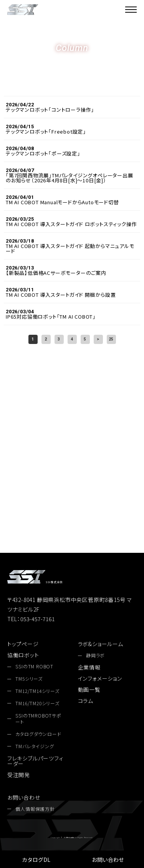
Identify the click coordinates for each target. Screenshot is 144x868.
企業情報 (89, 667)
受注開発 (19, 775)
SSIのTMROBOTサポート (38, 719)
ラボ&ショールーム (101, 644)
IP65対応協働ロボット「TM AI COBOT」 (51, 317)
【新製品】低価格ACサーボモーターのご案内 (56, 273)
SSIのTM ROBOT (34, 666)
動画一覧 (89, 689)
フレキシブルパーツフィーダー (35, 761)
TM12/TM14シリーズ (37, 691)
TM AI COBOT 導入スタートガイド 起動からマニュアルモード (70, 248)
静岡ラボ (95, 655)
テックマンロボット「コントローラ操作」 (50, 110)
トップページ (23, 644)
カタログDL (36, 860)
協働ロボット (23, 655)
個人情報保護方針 (35, 809)
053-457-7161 (72, 451)
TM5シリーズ (29, 679)
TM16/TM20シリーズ (37, 703)
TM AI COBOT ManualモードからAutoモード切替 (62, 202)
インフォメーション (100, 678)
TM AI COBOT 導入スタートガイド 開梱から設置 (61, 295)
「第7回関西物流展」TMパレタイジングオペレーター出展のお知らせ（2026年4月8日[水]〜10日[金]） (70, 178)
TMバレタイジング (35, 746)
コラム (86, 701)
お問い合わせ (108, 860)
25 (111, 339)
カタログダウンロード (72, 489)
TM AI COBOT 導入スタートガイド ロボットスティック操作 (71, 224)
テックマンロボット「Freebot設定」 (46, 131)
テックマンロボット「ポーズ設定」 (43, 153)
